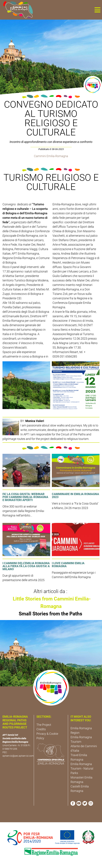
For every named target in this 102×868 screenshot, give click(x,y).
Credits (41, 729)
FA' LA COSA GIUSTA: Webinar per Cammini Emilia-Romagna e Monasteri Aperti (25, 497)
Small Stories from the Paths (50, 614)
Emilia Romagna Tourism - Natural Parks (82, 768)
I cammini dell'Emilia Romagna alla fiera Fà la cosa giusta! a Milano (26, 566)
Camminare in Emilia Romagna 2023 (75, 495)
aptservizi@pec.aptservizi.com (18, 756)
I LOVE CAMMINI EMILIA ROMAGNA (68, 565)
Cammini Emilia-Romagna (51, 156)
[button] (97, 10)
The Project (44, 725)
